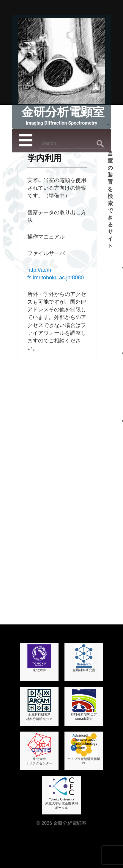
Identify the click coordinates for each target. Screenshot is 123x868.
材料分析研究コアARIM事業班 (84, 685)
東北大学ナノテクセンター (39, 729)
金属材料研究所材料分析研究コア (39, 685)
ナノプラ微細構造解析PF (84, 729)
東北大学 (39, 638)
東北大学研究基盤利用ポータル (61, 773)
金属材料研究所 (84, 638)
